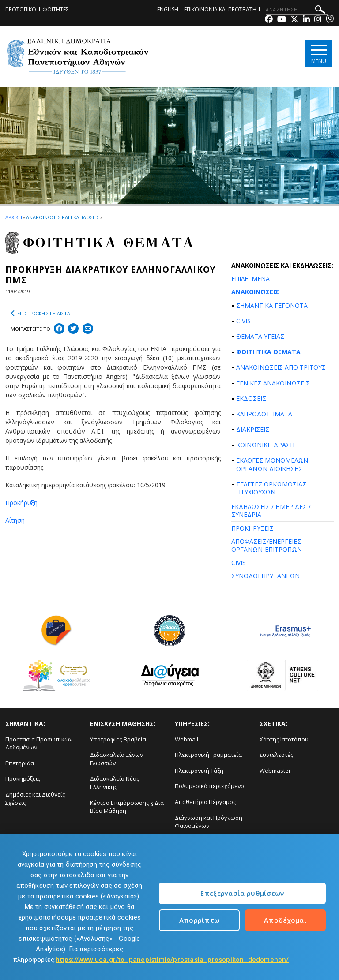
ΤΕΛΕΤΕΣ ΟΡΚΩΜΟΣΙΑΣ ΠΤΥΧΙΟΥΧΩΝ (271, 488)
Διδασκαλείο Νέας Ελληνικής (115, 783)
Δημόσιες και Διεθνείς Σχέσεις (35, 799)
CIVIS (243, 321)
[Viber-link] (330, 20)
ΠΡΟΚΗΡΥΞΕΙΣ (252, 528)
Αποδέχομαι (285, 920)
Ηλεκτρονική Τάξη (199, 771)
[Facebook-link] (269, 20)
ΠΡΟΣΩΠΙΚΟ (21, 9)
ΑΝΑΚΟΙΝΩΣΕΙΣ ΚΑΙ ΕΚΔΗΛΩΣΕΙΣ (62, 217)
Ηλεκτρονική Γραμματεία (208, 755)
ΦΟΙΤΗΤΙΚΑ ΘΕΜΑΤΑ (268, 352)
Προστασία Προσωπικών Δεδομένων (39, 743)
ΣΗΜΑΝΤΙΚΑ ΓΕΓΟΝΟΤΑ (272, 305)
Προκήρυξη (21, 503)
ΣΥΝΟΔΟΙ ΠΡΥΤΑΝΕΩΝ (266, 576)
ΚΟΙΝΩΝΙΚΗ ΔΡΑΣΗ (265, 445)
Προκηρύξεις (23, 778)
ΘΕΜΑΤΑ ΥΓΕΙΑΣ (260, 336)
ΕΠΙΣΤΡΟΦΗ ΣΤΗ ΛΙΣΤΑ (40, 314)
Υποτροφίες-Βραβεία (118, 739)
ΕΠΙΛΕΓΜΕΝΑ (250, 279)
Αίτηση (15, 520)
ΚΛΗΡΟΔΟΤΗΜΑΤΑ (264, 414)
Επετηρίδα (20, 763)
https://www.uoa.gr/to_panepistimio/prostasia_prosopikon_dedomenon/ (172, 960)
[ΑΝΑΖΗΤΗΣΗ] (297, 10)
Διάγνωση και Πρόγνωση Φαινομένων (209, 822)
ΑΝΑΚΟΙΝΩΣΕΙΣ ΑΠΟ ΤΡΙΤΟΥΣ (281, 367)
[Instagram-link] (318, 20)
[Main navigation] (318, 54)
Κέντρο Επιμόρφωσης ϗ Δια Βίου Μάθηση (127, 807)
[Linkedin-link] (306, 20)
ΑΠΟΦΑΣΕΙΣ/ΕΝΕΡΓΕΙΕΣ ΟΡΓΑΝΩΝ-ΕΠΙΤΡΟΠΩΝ (267, 545)
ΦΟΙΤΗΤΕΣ (56, 9)
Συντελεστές (276, 755)
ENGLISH (168, 9)
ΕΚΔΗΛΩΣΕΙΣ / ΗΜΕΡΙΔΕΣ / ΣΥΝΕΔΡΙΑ (271, 511)
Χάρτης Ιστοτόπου (284, 739)
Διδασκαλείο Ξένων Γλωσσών (117, 759)
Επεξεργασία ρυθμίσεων (242, 893)
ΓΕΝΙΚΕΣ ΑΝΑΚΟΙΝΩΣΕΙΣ (273, 383)
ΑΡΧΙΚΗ (13, 217)
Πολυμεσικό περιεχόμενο (209, 786)
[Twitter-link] (294, 20)
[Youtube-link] (282, 20)
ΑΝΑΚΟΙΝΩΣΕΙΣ (255, 292)
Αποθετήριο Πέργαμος (205, 802)
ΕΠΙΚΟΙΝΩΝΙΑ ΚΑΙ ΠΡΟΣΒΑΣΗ (220, 9)
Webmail (186, 739)
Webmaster (275, 771)
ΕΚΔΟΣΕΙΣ (251, 398)
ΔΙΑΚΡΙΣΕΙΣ (253, 429)
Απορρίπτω (200, 920)
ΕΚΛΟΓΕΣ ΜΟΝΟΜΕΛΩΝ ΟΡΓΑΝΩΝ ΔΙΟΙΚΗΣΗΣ (272, 464)
